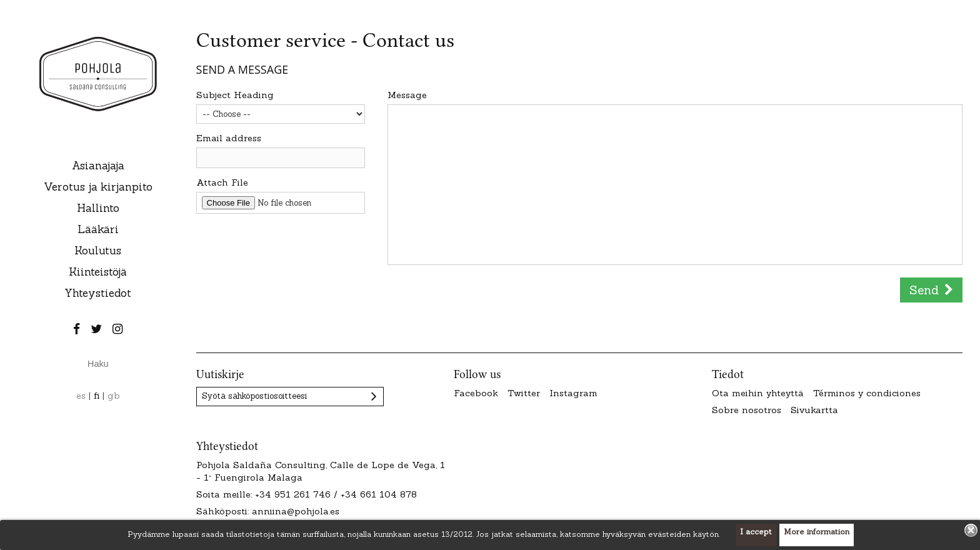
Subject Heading (235, 95)
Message (407, 95)
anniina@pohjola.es (296, 511)
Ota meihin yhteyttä (758, 393)
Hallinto (98, 208)
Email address (229, 138)
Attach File (222, 182)
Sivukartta (814, 410)
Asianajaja (98, 166)
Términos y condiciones (867, 393)
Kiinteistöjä (98, 272)
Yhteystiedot (98, 293)
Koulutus (98, 251)
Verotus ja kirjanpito (98, 187)
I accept (756, 532)
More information (817, 532)
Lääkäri (98, 229)
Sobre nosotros (747, 410)
